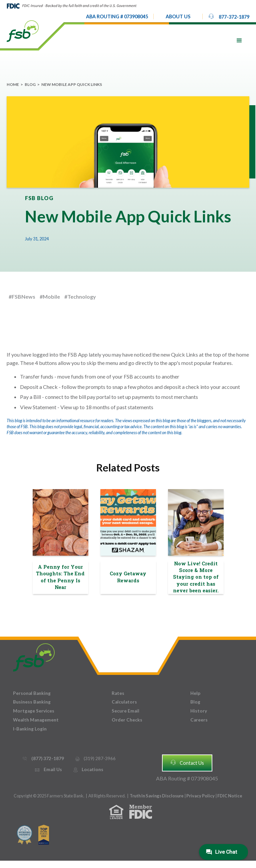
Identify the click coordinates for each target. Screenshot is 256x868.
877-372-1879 (229, 16)
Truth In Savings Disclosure (157, 796)
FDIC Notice (230, 796)
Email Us (48, 770)
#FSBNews (22, 296)
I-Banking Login (30, 729)
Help (195, 693)
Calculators (124, 702)
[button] (178, 17)
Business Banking (32, 702)
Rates (118, 693)
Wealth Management (36, 720)
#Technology (80, 296)
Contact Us (187, 762)
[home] (23, 31)
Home (13, 84)
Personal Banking (32, 693)
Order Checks (127, 720)
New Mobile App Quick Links (72, 84)
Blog (30, 84)
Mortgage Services (34, 711)
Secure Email (125, 711)
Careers (199, 720)
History (199, 711)
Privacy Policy (201, 796)
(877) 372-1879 (43, 759)
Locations (88, 770)
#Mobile (50, 296)
